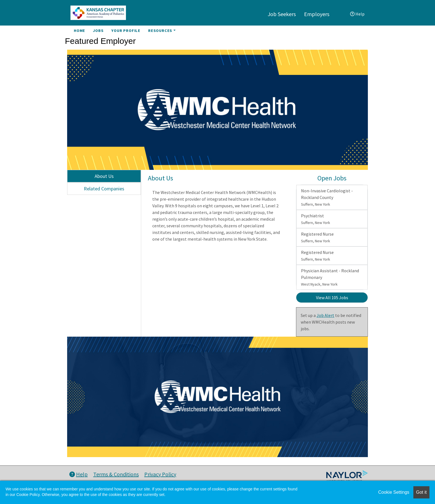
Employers (317, 14)
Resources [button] (160, 31)
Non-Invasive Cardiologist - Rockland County (327, 197)
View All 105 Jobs (332, 298)
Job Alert (325, 315)
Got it (421, 492)
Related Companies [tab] (104, 189)
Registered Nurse (317, 237)
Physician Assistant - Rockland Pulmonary (330, 277)
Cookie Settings (394, 492)
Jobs (98, 31)
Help (357, 14)
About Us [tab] (104, 176)
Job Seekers (282, 14)
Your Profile (126, 31)
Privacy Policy (160, 474)
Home (79, 31)
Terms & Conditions (116, 474)
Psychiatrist (316, 219)
